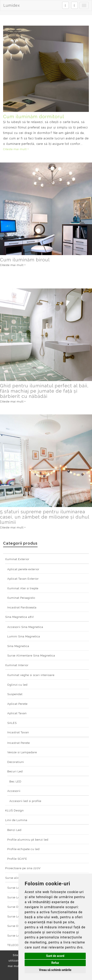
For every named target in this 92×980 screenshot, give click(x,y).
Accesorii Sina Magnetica (25, 627)
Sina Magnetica (18, 646)
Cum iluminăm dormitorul (34, 117)
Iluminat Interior (17, 665)
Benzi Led (14, 830)
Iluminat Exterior (17, 559)
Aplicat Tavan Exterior (23, 579)
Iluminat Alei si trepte (23, 588)
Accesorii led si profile (25, 801)
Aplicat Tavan (17, 713)
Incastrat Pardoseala (22, 607)
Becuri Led (15, 771)
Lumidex (12, 5)
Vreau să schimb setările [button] (55, 970)
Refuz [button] (55, 963)
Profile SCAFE (17, 859)
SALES (12, 723)
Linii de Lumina (16, 820)
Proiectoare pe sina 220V (23, 868)
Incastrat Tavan (18, 732)
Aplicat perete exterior (23, 569)
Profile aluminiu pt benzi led (28, 840)
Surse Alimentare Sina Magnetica (31, 656)
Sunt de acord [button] (55, 956)
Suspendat (15, 694)
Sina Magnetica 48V (20, 617)
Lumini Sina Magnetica (24, 636)
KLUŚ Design (14, 810)
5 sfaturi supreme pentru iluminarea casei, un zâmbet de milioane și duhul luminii (45, 517)
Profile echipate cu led (23, 849)
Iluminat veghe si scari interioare (31, 675)
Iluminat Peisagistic (21, 598)
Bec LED (15, 782)
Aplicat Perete (17, 704)
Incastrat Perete (19, 743)
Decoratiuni (16, 762)
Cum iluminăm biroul (25, 260)
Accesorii (14, 791)
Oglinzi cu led (17, 685)
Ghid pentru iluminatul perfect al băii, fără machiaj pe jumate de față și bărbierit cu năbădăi (44, 391)
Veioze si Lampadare (22, 752)
